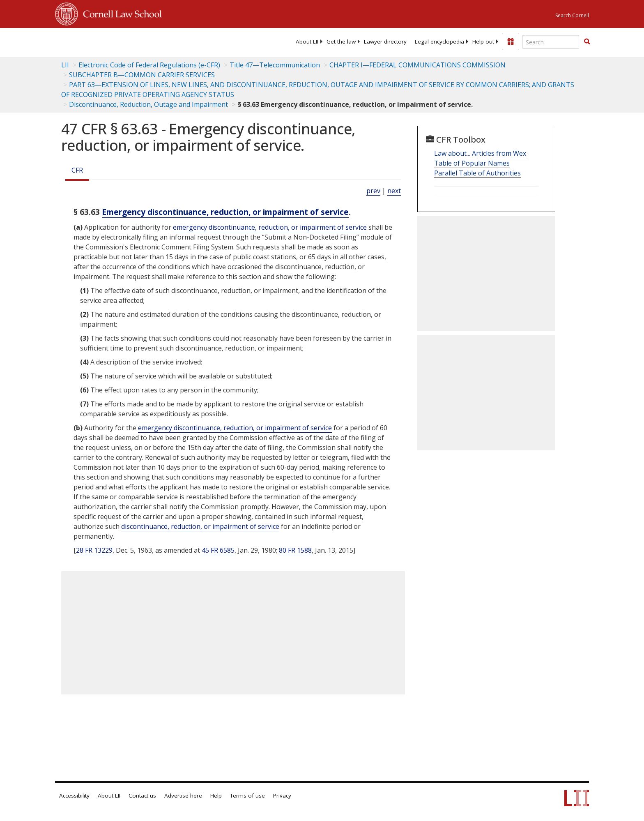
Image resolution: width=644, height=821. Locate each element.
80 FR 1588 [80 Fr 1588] (295, 550)
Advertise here (183, 796)
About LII (307, 42)
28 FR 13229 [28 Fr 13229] (94, 550)
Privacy (282, 796)
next (394, 191)
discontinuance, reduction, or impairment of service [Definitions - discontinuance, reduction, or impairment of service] (200, 526)
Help (216, 796)
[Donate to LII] (511, 42)
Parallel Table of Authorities (477, 173)
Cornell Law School (120, 13)
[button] (587, 42)
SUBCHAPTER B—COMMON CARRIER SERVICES (142, 75)
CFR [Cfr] (77, 170)
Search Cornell (572, 15)
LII (65, 65)
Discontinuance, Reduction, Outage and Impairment (148, 104)
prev (373, 191)
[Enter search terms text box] (551, 42)
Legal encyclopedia (439, 42)
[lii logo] (147, 41)
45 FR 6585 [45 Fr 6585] (218, 550)
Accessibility (74, 796)
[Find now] (587, 42)
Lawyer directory (385, 42)
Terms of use (247, 796)
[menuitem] (307, 42)
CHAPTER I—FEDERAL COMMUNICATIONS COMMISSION (417, 65)
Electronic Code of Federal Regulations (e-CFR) (149, 65)
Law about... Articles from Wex (480, 153)
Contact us (142, 796)
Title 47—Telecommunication (275, 65)
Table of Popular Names (472, 163)
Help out (483, 42)
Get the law (341, 42)
